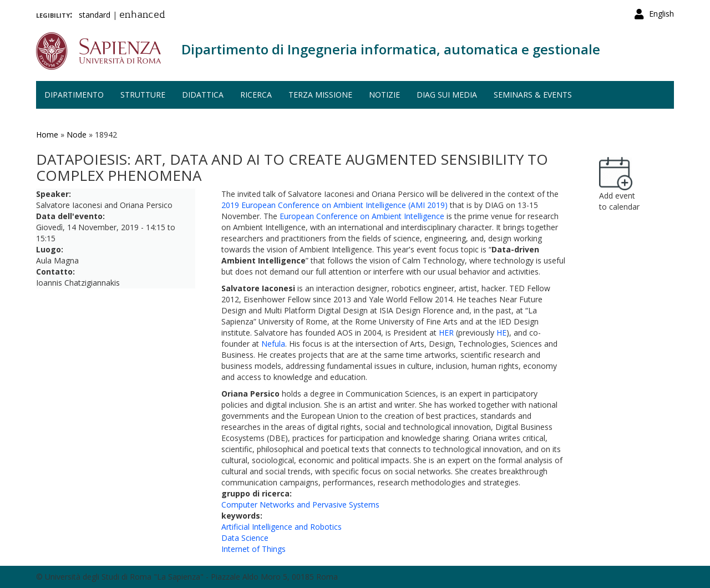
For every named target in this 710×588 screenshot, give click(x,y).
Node (77, 135)
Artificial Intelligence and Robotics (282, 527)
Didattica (203, 95)
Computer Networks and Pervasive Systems (300, 505)
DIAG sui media (447, 95)
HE (501, 333)
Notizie (384, 95)
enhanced (142, 16)
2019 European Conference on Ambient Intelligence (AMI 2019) (334, 205)
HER (446, 333)
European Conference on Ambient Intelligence (362, 216)
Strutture (143, 95)
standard (95, 15)
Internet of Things (253, 549)
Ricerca (256, 95)
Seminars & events (533, 95)
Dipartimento (74, 95)
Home (47, 135)
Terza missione (320, 95)
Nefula (273, 344)
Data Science (245, 538)
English (661, 14)
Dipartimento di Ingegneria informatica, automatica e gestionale (391, 49)
